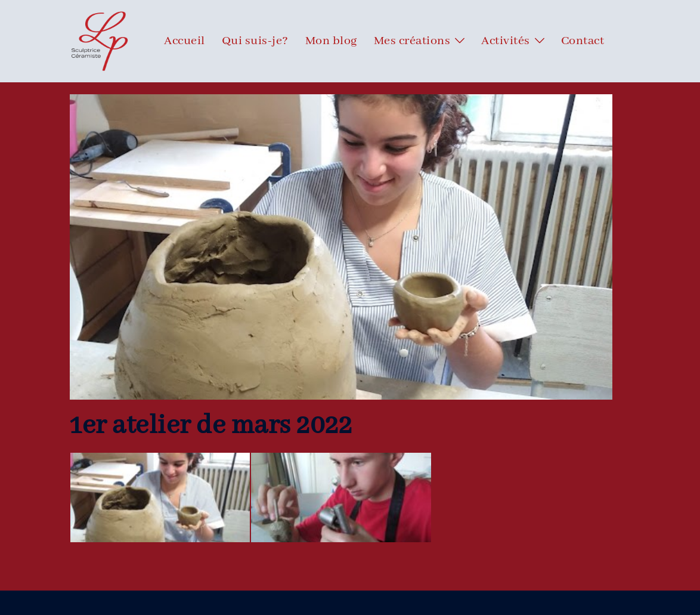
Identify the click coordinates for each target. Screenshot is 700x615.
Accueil (185, 41)
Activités (506, 41)
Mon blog (331, 41)
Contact (583, 41)
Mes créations (412, 41)
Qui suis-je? (255, 41)
